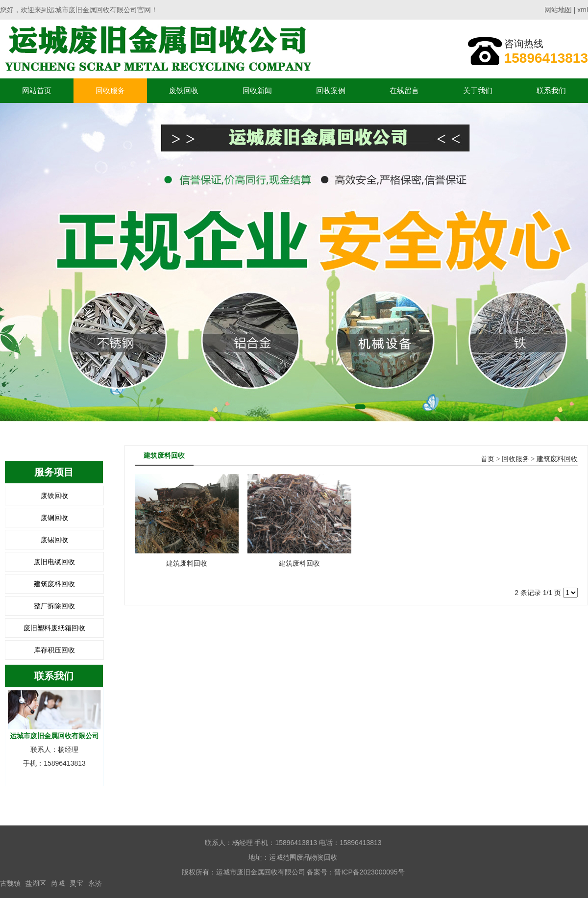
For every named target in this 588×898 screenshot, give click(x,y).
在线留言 (404, 90)
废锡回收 (54, 540)
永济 (95, 883)
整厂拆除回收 (54, 606)
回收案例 (331, 90)
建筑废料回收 (54, 584)
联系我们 (551, 90)
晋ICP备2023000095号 (369, 872)
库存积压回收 (54, 650)
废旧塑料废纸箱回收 (54, 628)
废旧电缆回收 (54, 562)
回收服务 (110, 90)
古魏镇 (10, 883)
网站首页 (37, 90)
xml (583, 10)
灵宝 (76, 883)
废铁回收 (184, 90)
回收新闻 (257, 90)
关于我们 (478, 90)
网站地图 (558, 10)
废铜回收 (54, 518)
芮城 (58, 883)
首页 (488, 459)
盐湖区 (36, 883)
